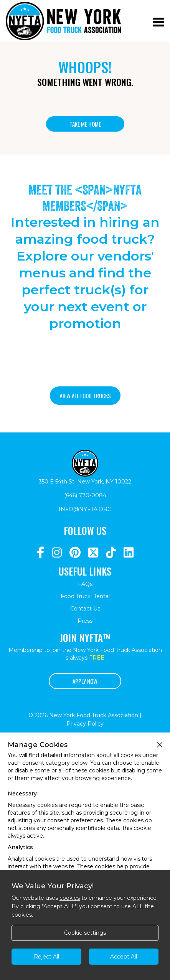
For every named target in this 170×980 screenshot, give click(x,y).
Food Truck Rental (85, 596)
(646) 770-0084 (85, 495)
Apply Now (85, 681)
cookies (70, 898)
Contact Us (85, 609)
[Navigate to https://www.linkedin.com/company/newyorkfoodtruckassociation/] (129, 553)
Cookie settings (85, 933)
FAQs (85, 584)
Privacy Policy (85, 724)
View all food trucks (85, 396)
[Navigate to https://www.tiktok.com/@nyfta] (111, 553)
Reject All (46, 957)
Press (85, 621)
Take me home (85, 124)
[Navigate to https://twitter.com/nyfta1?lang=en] (93, 553)
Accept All (124, 957)
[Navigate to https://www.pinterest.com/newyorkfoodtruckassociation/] (75, 553)
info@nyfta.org (85, 509)
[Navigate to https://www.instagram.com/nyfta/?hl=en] (57, 553)
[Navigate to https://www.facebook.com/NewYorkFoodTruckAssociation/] (40, 553)
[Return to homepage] (63, 21)
